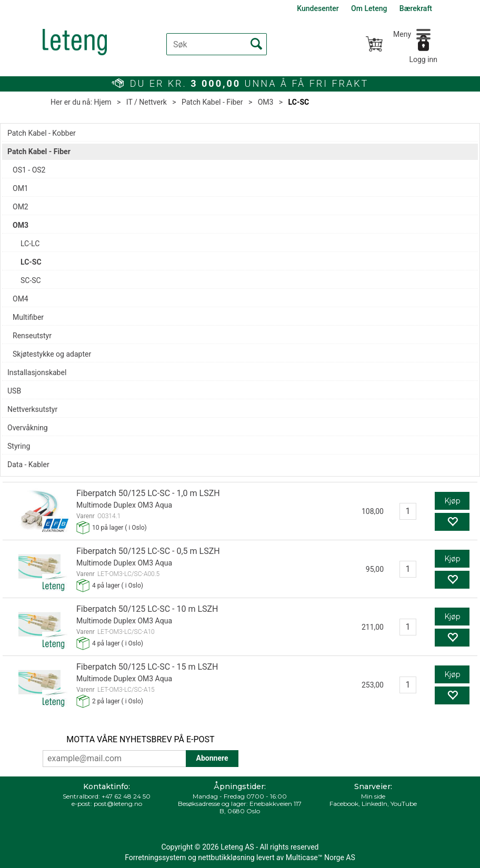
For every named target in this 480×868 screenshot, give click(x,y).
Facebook (344, 804)
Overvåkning (28, 428)
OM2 (21, 207)
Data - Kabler (28, 465)
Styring (19, 446)
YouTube (404, 804)
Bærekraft (416, 8)
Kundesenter (318, 8)
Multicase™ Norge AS (321, 857)
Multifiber (28, 317)
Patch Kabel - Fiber (212, 102)
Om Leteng (369, 8)
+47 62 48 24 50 (126, 796)
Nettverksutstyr (32, 409)
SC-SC (31, 280)
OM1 (21, 188)
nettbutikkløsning (226, 857)
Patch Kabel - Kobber (42, 133)
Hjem (103, 102)
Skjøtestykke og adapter (52, 354)
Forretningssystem (155, 857)
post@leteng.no (118, 804)
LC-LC (30, 244)
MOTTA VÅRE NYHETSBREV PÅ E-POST (140, 739)
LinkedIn (374, 804)
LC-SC (299, 102)
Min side (373, 796)
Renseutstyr (32, 336)
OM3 (266, 102)
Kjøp (452, 501)
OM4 (21, 299)
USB (14, 391)
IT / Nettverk (147, 102)
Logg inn (423, 59)
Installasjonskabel (37, 372)
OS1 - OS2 (29, 170)
